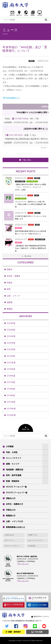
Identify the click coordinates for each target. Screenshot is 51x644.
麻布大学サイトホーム (41, 616)
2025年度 (11, 330)
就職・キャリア (13, 464)
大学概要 (10, 446)
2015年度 (11, 395)
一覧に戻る (26, 160)
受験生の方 (11, 498)
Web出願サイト (13, 98)
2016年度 (11, 389)
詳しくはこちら (23, 564)
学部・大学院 (12, 452)
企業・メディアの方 (15, 521)
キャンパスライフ (14, 458)
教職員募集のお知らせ (16, 527)
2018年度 (11, 376)
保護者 (10, 302)
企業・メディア (13, 296)
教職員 (10, 309)
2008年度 (11, 415)
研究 (9, 289)
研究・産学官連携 (14, 475)
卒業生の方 (11, 510)
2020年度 (11, 363)
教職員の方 (11, 516)
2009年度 (11, 409)
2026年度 (11, 323)
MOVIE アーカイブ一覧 (16, 487)
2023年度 (11, 343)
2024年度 (11, 336)
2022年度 (11, 349)
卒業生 (10, 283)
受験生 (10, 269)
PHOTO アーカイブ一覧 (17, 493)
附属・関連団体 (13, 481)
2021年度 (11, 356)
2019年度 (11, 369)
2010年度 (11, 402)
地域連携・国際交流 (15, 470)
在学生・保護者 (13, 276)
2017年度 (11, 382)
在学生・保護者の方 (15, 504)
